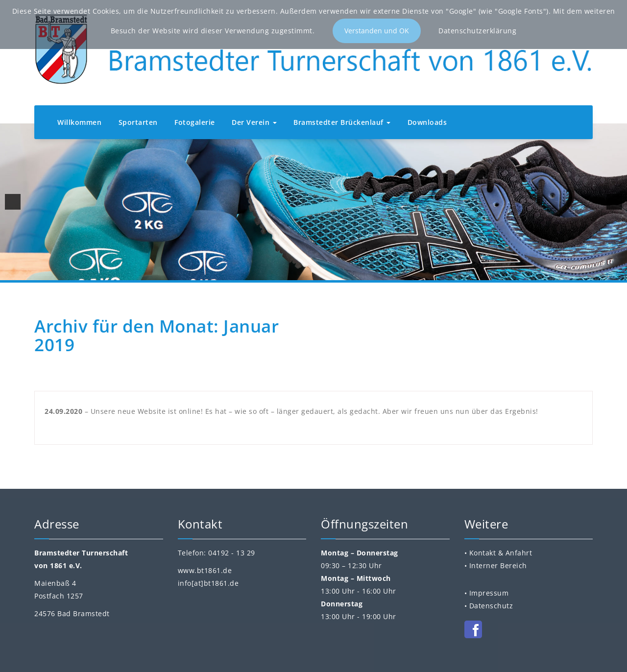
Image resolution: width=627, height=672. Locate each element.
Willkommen (79, 122)
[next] (614, 202)
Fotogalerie (195, 122)
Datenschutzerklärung (477, 31)
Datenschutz (491, 606)
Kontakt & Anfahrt (501, 553)
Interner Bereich (498, 565)
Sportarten (138, 122)
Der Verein (254, 122)
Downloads (427, 122)
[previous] (13, 202)
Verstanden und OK (377, 31)
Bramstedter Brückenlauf (342, 122)
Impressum (489, 593)
